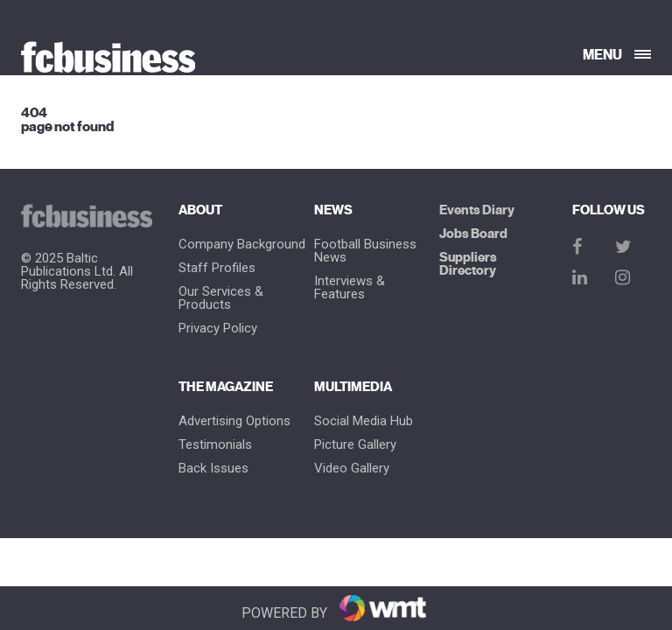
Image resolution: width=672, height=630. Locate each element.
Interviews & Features (350, 288)
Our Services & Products (221, 298)
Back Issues (213, 469)
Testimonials (215, 445)
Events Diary (477, 210)
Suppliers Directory (468, 264)
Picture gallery (355, 445)
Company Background (242, 245)
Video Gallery (352, 469)
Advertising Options (234, 421)
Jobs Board (473, 234)
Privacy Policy (218, 329)
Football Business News (365, 251)
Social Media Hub (364, 421)
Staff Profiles (217, 268)
